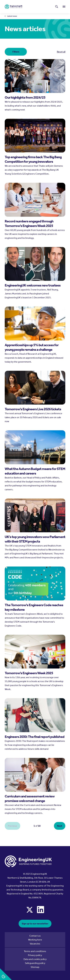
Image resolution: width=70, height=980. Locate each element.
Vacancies (35, 944)
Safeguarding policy (35, 963)
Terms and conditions (35, 951)
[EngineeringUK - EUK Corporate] (14, 7)
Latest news (12, 16)
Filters (16, 52)
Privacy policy (35, 955)
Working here (35, 940)
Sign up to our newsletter (35, 924)
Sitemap (35, 967)
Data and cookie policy (35, 959)
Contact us (35, 936)
